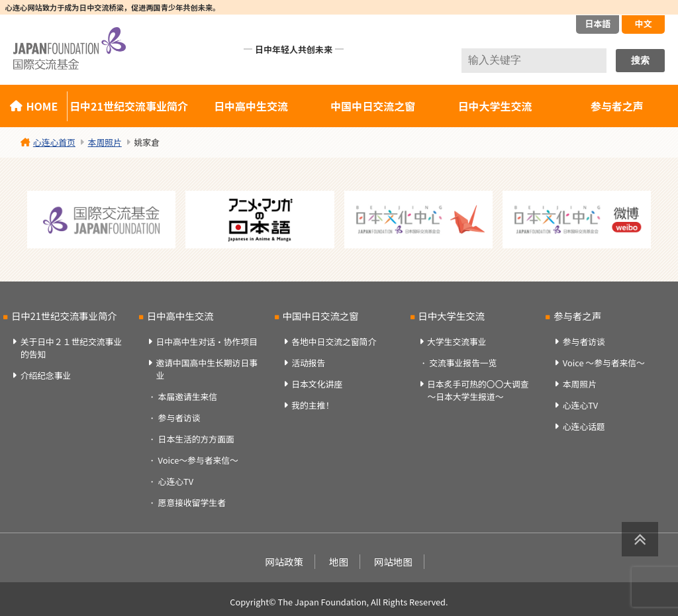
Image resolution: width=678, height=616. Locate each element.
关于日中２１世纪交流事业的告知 (72, 348)
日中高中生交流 (251, 106)
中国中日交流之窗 (373, 106)
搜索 (640, 60)
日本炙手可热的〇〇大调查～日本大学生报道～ (478, 390)
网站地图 (393, 561)
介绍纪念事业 (46, 375)
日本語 (598, 24)
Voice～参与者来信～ (198, 460)
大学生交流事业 (457, 341)
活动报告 (308, 363)
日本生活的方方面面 (196, 439)
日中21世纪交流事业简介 (129, 106)
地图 (339, 561)
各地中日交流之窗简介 (334, 341)
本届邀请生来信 (188, 396)
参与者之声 (577, 316)
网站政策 (284, 561)
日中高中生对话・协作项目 (207, 341)
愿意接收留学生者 (192, 502)
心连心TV (176, 481)
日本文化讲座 (317, 384)
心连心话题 (584, 426)
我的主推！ (313, 405)
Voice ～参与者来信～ (604, 363)
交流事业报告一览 (463, 363)
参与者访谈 (179, 418)
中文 (643, 24)
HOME (42, 106)
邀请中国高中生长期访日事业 (207, 369)
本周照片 (580, 384)
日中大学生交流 (495, 106)
